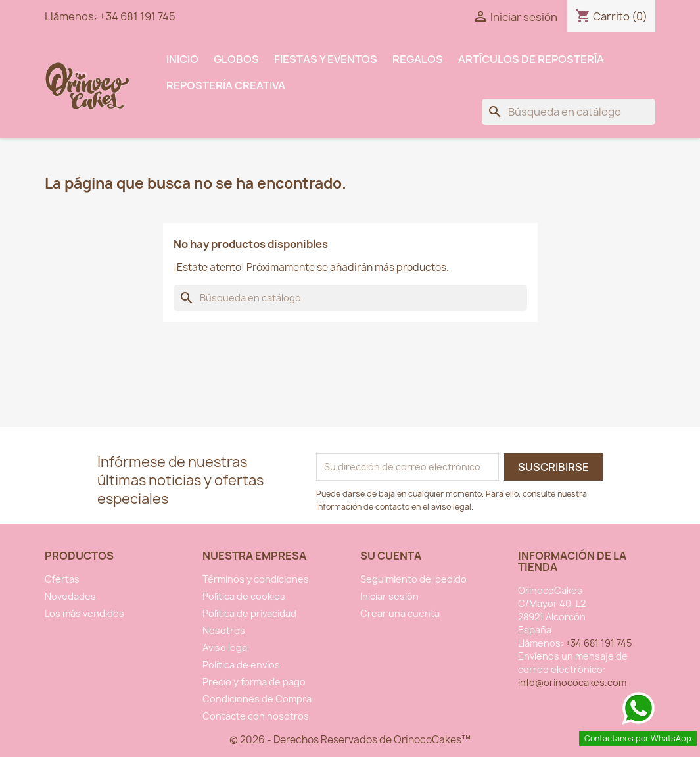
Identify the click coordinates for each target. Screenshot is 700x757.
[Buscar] (569, 112)
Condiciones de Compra (257, 699)
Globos (236, 59)
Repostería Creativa (226, 85)
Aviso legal (226, 647)
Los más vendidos (84, 613)
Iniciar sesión (389, 596)
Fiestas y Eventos (326, 59)
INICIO (182, 59)
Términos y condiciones (256, 579)
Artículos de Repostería (531, 59)
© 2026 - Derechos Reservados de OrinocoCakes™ (350, 740)
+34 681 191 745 (137, 16)
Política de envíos (241, 665)
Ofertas (62, 579)
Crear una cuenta (400, 613)
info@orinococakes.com (572, 682)
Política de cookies (244, 596)
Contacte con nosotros (256, 716)
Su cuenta (391, 556)
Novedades (70, 596)
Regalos (418, 59)
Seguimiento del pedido (413, 579)
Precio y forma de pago (254, 682)
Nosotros (224, 630)
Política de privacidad (249, 613)
